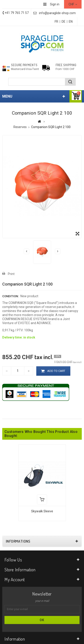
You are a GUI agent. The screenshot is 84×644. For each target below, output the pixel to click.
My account (15, 579)
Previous (27, 251)
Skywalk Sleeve (42, 511)
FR (56, 22)
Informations (18, 541)
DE (64, 22)
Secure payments (24, 65)
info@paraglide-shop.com (57, 13)
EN (71, 22)
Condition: (10, 296)
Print (11, 274)
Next (58, 251)
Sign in (55, 4)
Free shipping (66, 65)
